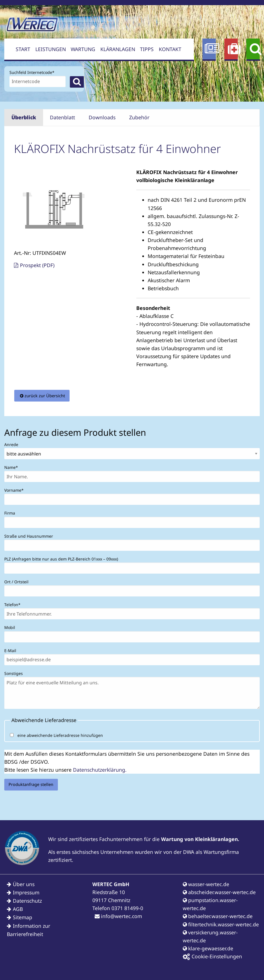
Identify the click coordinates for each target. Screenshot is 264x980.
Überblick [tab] (24, 117)
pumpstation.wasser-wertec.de (210, 904)
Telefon (14, 604)
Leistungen (51, 49)
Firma (10, 513)
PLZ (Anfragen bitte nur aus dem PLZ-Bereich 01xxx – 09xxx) (61, 559)
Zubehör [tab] (139, 117)
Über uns (24, 884)
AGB (18, 909)
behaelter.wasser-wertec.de (218, 916)
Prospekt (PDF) (37, 265)
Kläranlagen (118, 49)
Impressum (26, 892)
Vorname (14, 490)
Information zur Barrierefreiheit (29, 930)
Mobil (10, 627)
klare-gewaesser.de (208, 948)
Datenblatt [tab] (62, 117)
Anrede (11, 444)
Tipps (147, 49)
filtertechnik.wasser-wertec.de (221, 924)
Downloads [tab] (102, 117)
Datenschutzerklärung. (100, 770)
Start (23, 49)
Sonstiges (14, 673)
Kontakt (170, 49)
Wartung (83, 49)
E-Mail (10, 651)
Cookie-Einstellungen (212, 956)
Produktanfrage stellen (31, 784)
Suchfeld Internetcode (32, 72)
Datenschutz (27, 901)
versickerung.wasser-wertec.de (210, 936)
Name (14, 467)
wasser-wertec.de (206, 884)
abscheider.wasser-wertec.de (219, 892)
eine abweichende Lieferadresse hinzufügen (60, 735)
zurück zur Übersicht (45, 396)
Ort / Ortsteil (16, 582)
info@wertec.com (118, 916)
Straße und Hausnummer (29, 536)
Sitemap (23, 917)
